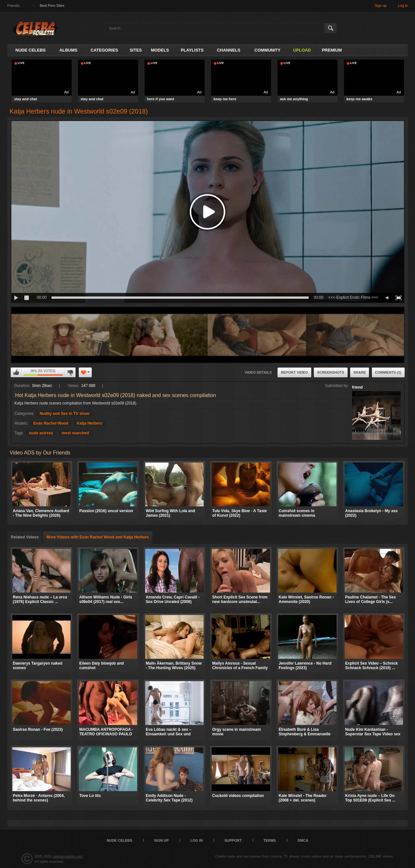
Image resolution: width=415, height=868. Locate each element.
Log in (403, 6)
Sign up (380, 6)
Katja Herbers (89, 423)
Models (160, 50)
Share (360, 372)
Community (267, 50)
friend (357, 387)
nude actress (41, 433)
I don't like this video (70, 372)
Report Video (294, 372)
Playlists (192, 50)
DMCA (303, 840)
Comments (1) (388, 372)
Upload (302, 50)
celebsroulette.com (67, 856)
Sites (136, 50)
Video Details (258, 372)
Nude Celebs (31, 50)
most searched (75, 433)
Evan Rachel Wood (51, 423)
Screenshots (331, 372)
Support (233, 840)
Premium (332, 50)
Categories (104, 50)
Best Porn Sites (52, 6)
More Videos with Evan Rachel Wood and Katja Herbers (98, 537)
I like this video (16, 372)
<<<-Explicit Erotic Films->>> (353, 297)
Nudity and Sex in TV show (64, 414)
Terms (270, 840)
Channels (229, 50)
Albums (68, 50)
